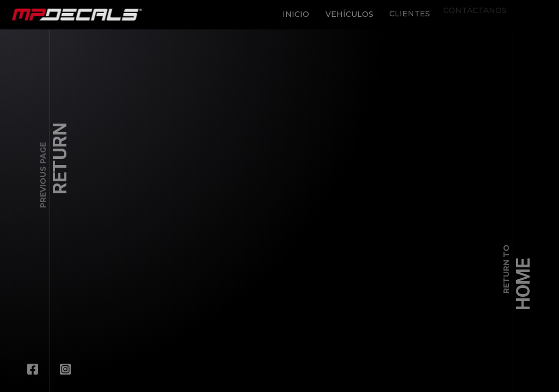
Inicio (292, 11)
